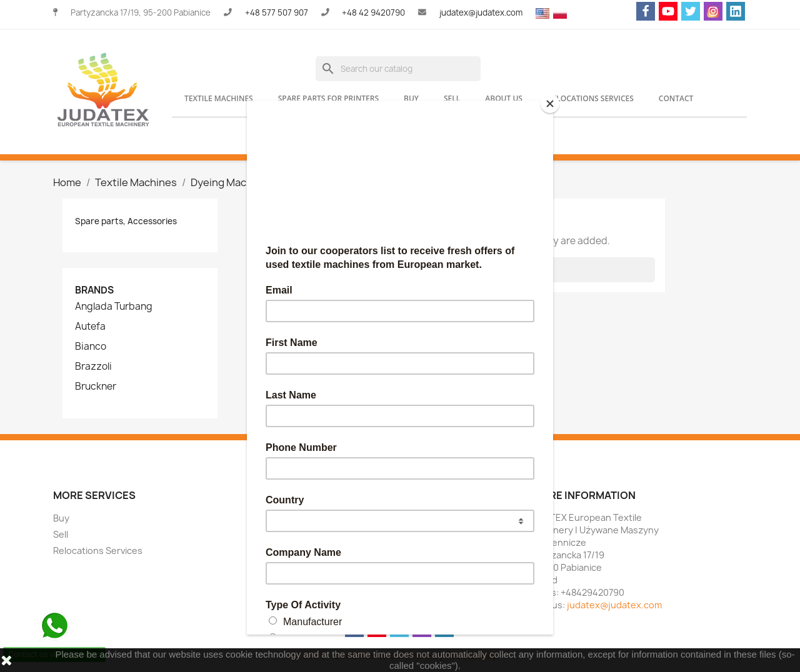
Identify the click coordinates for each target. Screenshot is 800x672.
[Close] (550, 104)
